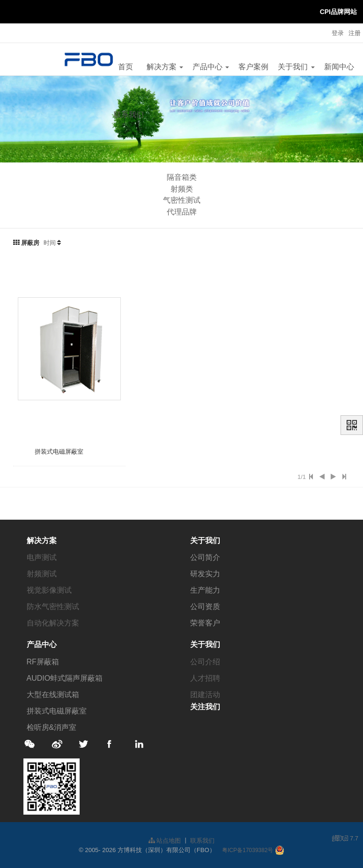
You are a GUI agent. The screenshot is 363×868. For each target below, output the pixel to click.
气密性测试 (182, 200)
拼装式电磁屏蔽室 (59, 452)
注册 (355, 33)
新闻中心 (339, 67)
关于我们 (296, 67)
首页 (126, 67)
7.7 (345, 839)
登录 (338, 33)
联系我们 (129, 114)
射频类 (182, 189)
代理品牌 (182, 212)
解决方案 (165, 67)
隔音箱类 (182, 177)
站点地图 (165, 841)
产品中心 (211, 67)
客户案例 (253, 67)
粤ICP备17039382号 (248, 850)
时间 (50, 243)
